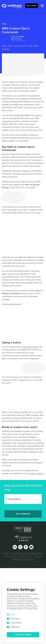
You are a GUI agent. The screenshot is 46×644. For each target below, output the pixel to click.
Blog (4, 24)
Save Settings (23, 635)
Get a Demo (32, 6)
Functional (16, 619)
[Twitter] (20, 547)
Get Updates (23, 514)
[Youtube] (31, 547)
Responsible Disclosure (23, 559)
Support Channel (36, 473)
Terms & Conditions (33, 554)
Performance (17, 623)
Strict (13, 614)
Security (38, 557)
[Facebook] (26, 547)
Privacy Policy (11, 557)
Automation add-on (30, 347)
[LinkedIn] (15, 547)
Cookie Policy (26, 557)
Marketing (15, 627)
